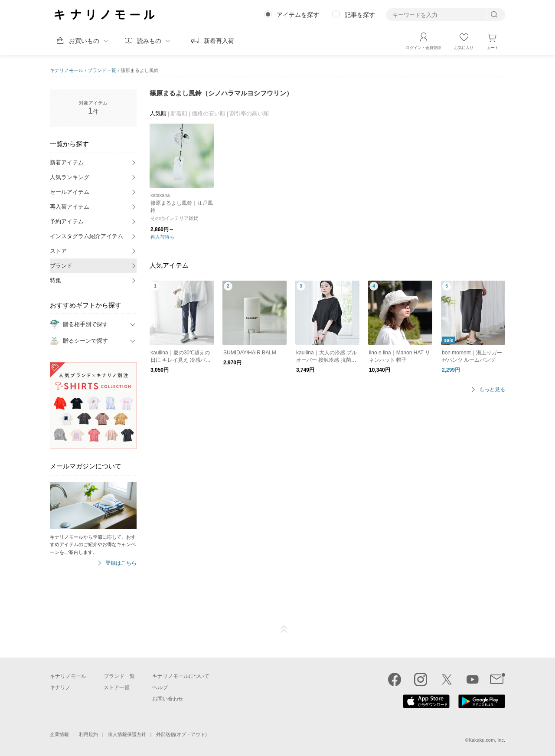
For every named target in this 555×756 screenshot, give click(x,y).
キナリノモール (67, 70)
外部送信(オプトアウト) (181, 734)
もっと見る (492, 390)
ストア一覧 (117, 687)
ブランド (61, 266)
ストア (58, 251)
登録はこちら (121, 563)
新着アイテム (67, 162)
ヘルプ (160, 687)
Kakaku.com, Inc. (487, 740)
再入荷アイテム (70, 207)
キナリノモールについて (181, 676)
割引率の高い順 (249, 113)
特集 (55, 280)
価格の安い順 (209, 113)
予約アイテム (67, 221)
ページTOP (284, 629)
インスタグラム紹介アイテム (87, 236)
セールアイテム (70, 192)
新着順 (179, 113)
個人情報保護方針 (127, 734)
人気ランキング (70, 177)
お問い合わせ (168, 699)
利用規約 (88, 734)
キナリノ (60, 687)
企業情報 (59, 734)
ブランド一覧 (102, 70)
